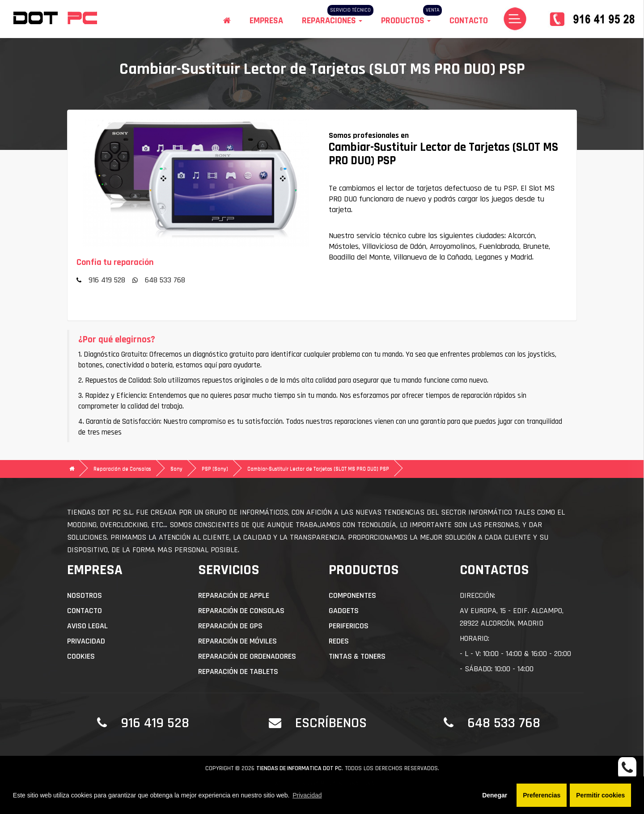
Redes (339, 641)
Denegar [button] (495, 795)
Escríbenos (331, 723)
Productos (406, 21)
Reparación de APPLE (234, 595)
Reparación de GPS (230, 626)
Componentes (352, 595)
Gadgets (344, 611)
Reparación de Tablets (238, 671)
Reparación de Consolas (122, 469)
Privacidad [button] (307, 795)
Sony (176, 469)
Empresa (266, 21)
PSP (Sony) (215, 469)
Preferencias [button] (542, 795)
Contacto (469, 21)
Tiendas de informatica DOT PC (299, 768)
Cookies (81, 656)
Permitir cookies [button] (600, 795)
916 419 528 (107, 280)
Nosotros (85, 595)
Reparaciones (332, 21)
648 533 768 (165, 280)
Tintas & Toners (357, 656)
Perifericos (349, 626)
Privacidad (86, 641)
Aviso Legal (87, 626)
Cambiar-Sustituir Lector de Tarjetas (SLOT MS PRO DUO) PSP (318, 469)
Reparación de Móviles (237, 641)
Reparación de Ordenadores (247, 656)
